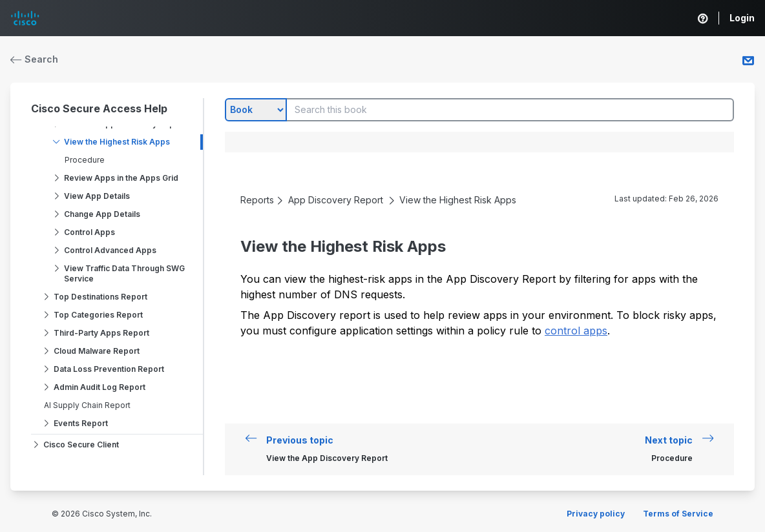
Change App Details (102, 214)
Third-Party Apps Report (101, 333)
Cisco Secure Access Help (99, 108)
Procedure (85, 160)
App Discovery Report (336, 200)
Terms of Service (678, 514)
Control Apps (89, 232)
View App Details (97, 196)
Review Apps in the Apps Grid (121, 178)
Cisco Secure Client (81, 445)
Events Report (81, 423)
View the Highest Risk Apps (117, 142)
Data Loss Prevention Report (109, 369)
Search (34, 59)
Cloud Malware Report (97, 351)
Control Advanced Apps (110, 250)
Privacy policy (596, 514)
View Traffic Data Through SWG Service (124, 273)
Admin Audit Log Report (100, 387)
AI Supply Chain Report (87, 405)
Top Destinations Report (100, 297)
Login (742, 18)
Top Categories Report (98, 315)
